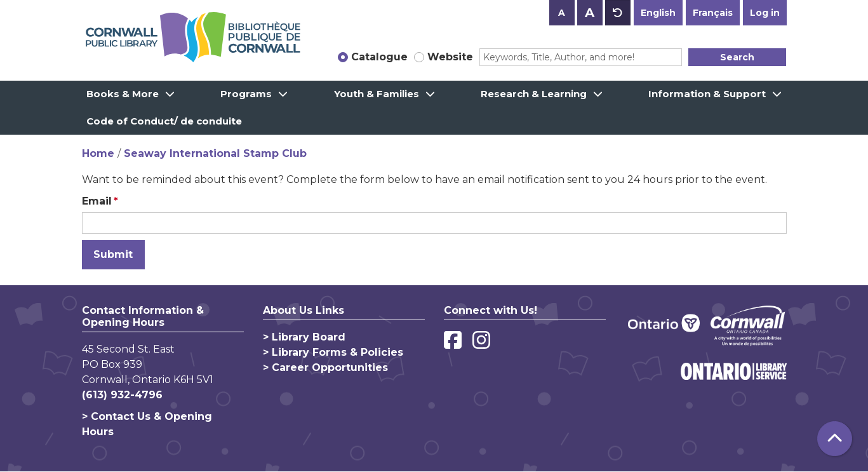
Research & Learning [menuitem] (534, 94)
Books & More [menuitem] (123, 94)
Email (97, 201)
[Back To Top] (835, 439)
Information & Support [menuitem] (707, 94)
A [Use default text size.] (618, 13)
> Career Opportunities (325, 367)
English (658, 13)
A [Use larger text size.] (590, 13)
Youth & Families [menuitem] (377, 94)
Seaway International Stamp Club (215, 153)
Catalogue (379, 57)
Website (450, 57)
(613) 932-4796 (122, 395)
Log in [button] (765, 13)
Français (713, 13)
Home (98, 153)
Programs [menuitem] (246, 94)
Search (737, 57)
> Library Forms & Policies (333, 352)
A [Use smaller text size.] (562, 13)
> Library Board (304, 337)
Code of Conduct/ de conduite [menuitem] (164, 121)
